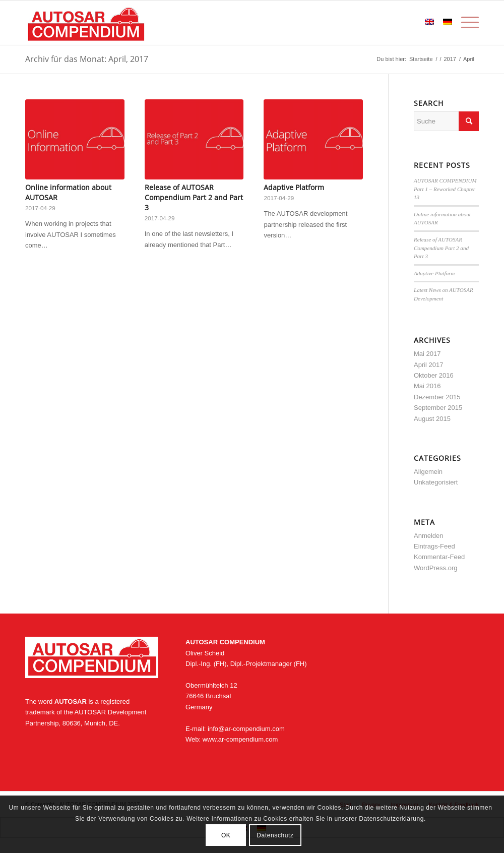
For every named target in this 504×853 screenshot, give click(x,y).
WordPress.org (435, 568)
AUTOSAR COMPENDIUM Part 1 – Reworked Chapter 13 (445, 189)
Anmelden (429, 536)
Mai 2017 (427, 354)
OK (226, 835)
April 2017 (429, 365)
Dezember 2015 (437, 397)
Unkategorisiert (436, 482)
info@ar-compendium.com (246, 729)
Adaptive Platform (294, 187)
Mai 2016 (427, 386)
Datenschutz (275, 835)
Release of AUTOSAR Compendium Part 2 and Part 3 (194, 197)
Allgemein (428, 472)
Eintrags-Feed (434, 546)
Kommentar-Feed (439, 557)
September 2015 (438, 408)
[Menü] (468, 23)
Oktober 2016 (434, 375)
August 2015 (432, 419)
